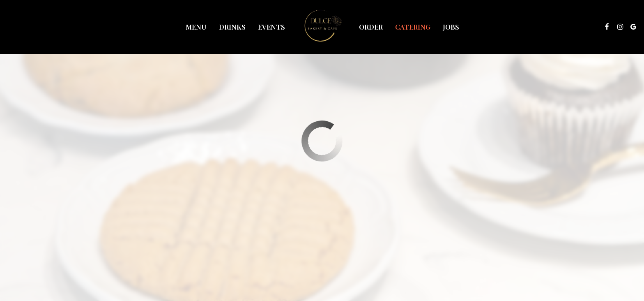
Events (271, 27)
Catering (413, 27)
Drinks (232, 27)
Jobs (451, 27)
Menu (196, 27)
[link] (322, 27)
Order (371, 27)
